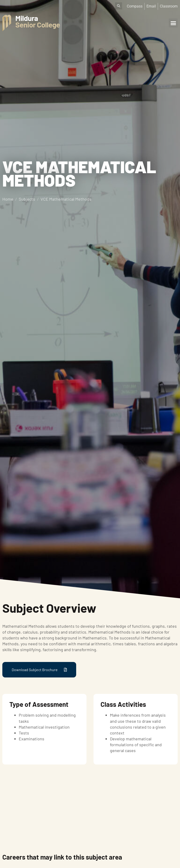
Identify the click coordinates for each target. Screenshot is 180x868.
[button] (173, 23)
